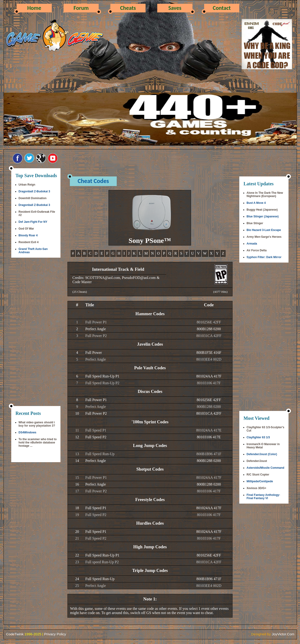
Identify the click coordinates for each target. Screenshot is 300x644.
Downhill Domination (32, 198)
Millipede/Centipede (260, 481)
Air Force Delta (257, 250)
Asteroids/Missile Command (265, 468)
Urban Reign (27, 185)
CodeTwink (15, 634)
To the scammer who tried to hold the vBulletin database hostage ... (37, 443)
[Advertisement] (36, 332)
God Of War (26, 229)
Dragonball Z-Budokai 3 (34, 191)
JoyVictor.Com (283, 634)
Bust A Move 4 (256, 203)
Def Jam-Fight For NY (33, 222)
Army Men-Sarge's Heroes (264, 237)
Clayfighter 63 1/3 (258, 437)
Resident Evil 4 (28, 242)
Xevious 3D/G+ (256, 488)
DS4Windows (27, 432)
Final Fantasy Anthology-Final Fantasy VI (263, 497)
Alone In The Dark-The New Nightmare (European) (265, 194)
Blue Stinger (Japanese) (263, 216)
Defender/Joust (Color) (262, 454)
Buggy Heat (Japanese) (262, 210)
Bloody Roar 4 (28, 235)
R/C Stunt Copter (258, 475)
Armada (252, 244)
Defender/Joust (257, 461)
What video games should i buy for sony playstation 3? (37, 424)
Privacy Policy (55, 634)
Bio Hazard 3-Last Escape (264, 230)
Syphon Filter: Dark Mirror (264, 257)
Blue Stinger (255, 223)
